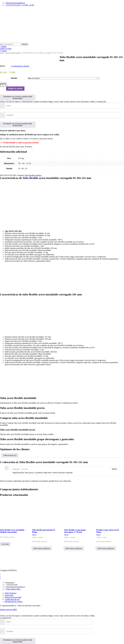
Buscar (25, 44)
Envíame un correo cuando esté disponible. (18, 97)
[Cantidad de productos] (3, 86)
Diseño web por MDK (8, 610)
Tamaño (14, 78)
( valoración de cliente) (20, 66)
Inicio (2, 53)
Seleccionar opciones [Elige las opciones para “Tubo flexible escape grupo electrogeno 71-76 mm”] (74, 548)
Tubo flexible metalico (13, 53)
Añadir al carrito (15, 89)
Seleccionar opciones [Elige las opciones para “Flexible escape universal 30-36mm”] (106, 548)
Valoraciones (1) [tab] (10, 455)
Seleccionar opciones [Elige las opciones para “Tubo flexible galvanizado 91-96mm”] (42, 548)
